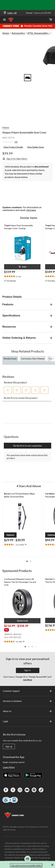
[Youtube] (27, 790)
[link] (11, 142)
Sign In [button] (28, 670)
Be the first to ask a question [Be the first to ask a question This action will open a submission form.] (28, 446)
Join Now (27, 680)
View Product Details (13, 147)
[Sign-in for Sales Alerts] (15, 159)
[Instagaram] (20, 790)
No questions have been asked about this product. (27, 457)
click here (31, 210)
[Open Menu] (4, 20)
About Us (28, 711)
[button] (22, 267)
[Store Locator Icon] (5, 13)
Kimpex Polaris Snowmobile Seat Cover (24, 132)
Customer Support (28, 691)
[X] (13, 790)
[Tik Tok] (41, 790)
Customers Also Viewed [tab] (33, 359)
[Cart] (51, 20)
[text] (22, 276)
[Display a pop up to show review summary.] (25, 545)
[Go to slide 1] (28, 78)
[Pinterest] (34, 790)
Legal (28, 721)
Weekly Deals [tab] (10, 359)
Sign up (9, 747)
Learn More (9, 767)
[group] (16, 630)
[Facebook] (6, 790)
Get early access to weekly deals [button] (26, 865)
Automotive (18, 33)
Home (6, 33)
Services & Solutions (28, 701)
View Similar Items (36, 147)
